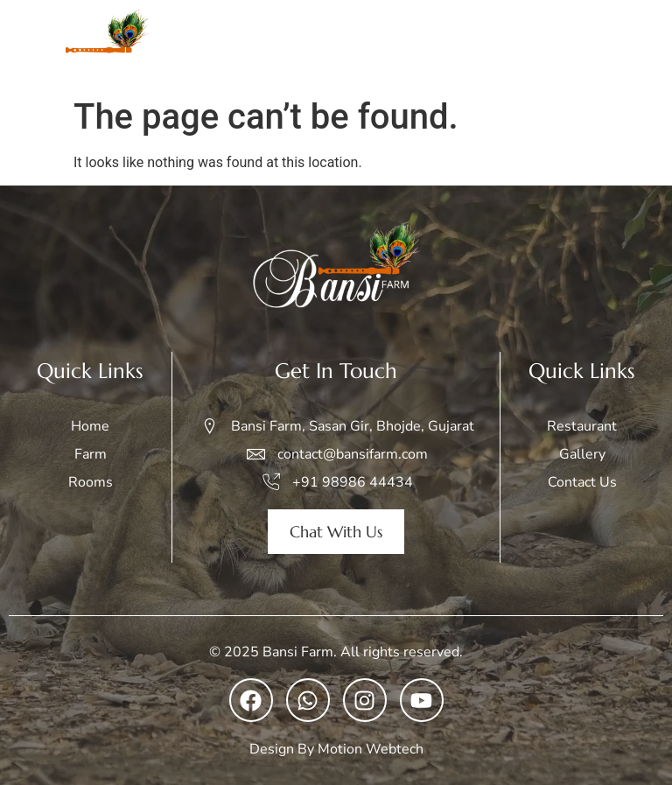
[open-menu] (640, 45)
